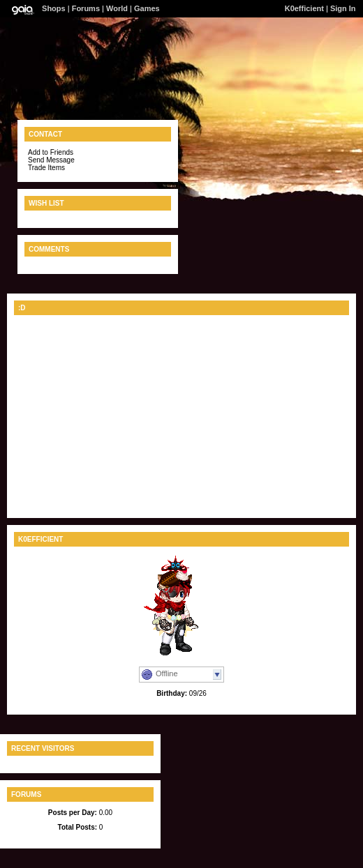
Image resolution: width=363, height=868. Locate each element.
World (117, 8)
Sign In (343, 8)
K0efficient (304, 8)
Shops (54, 8)
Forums (86, 8)
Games (147, 8)
